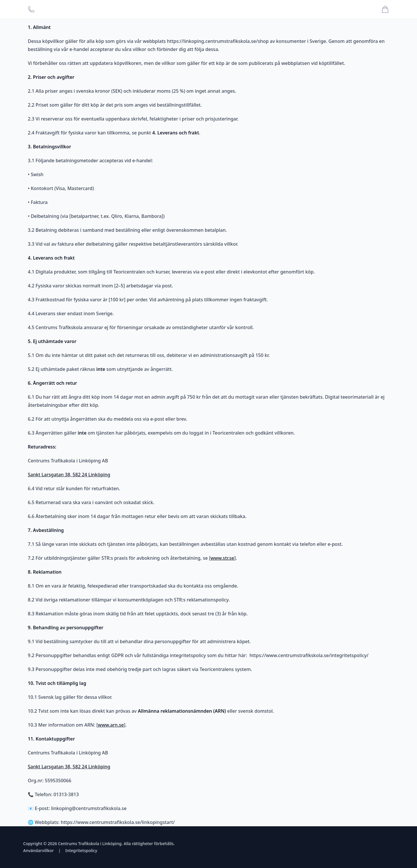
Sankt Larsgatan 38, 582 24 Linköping (69, 475)
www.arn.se (111, 725)
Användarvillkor (39, 850)
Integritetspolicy (81, 850)
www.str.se (222, 558)
